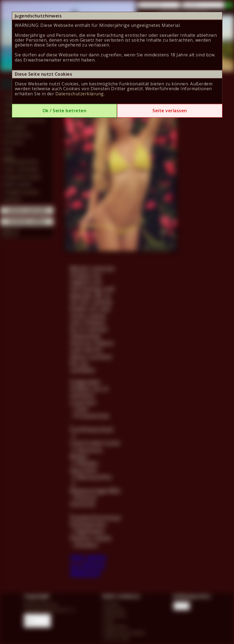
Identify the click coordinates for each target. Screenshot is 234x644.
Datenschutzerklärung (80, 94)
